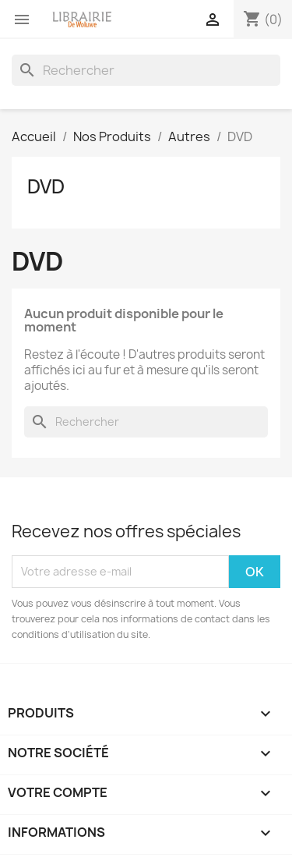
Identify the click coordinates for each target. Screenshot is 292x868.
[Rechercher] (146, 70)
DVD (46, 186)
